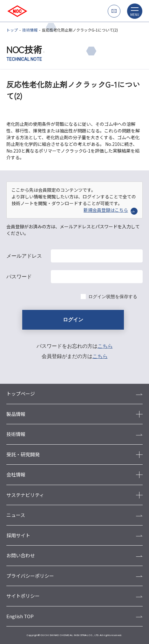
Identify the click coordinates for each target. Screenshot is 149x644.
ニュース (16, 515)
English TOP (20, 616)
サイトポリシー (23, 596)
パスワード (19, 277)
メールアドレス (24, 256)
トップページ (21, 394)
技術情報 (30, 30)
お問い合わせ (21, 555)
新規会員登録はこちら (111, 210)
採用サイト (18, 535)
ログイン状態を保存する (113, 297)
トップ (12, 30)
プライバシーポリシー (30, 576)
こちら (105, 346)
